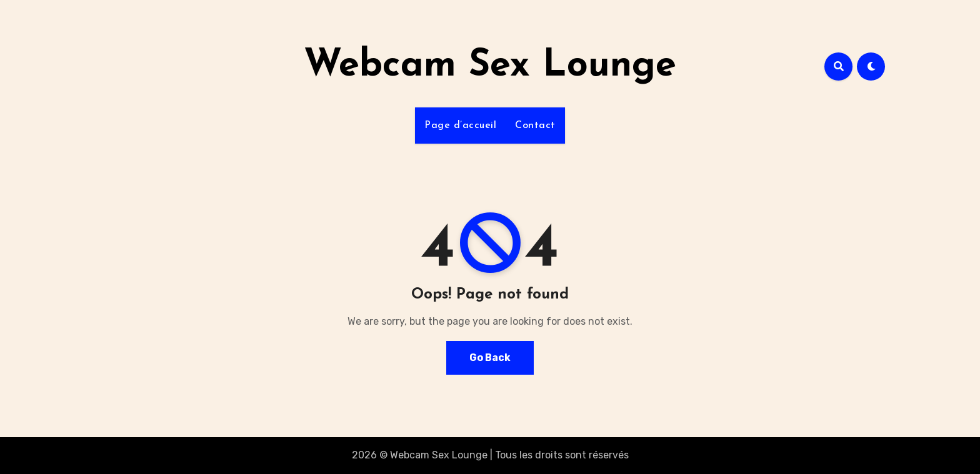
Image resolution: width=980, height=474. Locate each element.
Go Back (490, 358)
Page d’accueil (460, 126)
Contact (535, 126)
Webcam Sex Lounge (490, 66)
